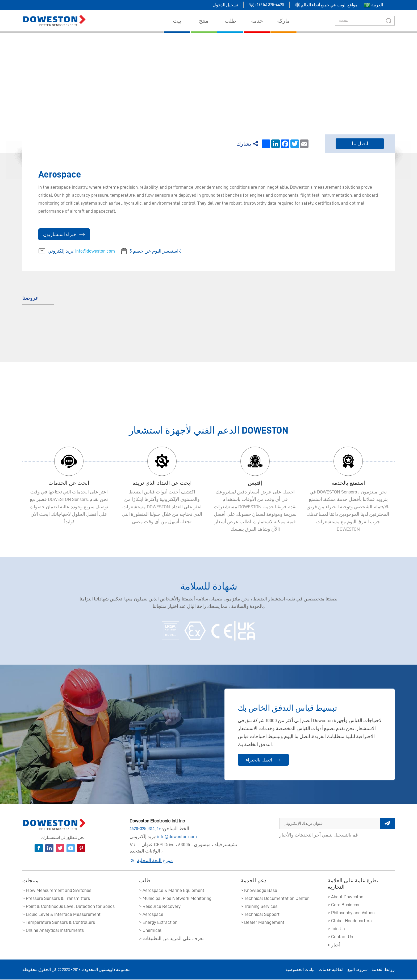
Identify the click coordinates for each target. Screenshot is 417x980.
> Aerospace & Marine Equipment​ (172, 891)
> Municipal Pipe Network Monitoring (175, 899)
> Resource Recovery (160, 907)
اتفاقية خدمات (331, 970)
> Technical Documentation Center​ (275, 899)
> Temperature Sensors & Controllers (59, 923)
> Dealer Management (262, 923)
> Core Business (343, 905)
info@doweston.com (95, 252)
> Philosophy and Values (351, 913)
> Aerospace (151, 915)
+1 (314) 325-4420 (146, 830)
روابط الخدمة (383, 970)
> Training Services (259, 907)
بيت (217, 76)
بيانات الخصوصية (300, 970)
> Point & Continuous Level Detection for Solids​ (68, 907)
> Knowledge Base (259, 891)
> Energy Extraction (158, 923)
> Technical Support (260, 915)
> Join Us (336, 929)
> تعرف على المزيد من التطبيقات (171, 939)
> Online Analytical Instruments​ (53, 931)
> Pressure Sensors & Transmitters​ (56, 899)
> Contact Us (340, 937)
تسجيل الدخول (225, 5)
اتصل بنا (360, 144)
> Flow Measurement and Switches (57, 891)
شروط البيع (357, 970)
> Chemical (150, 931)
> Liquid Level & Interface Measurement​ (61, 915)
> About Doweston (345, 897)
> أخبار (334, 945)
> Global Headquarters (350, 921)
